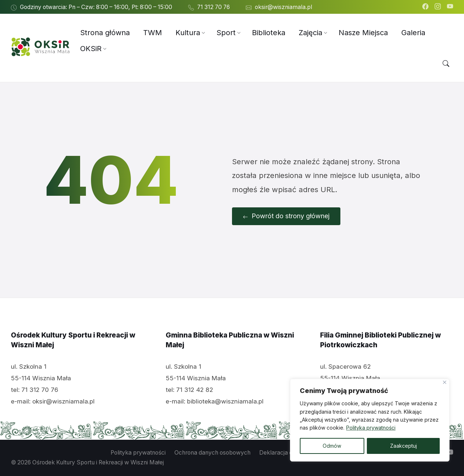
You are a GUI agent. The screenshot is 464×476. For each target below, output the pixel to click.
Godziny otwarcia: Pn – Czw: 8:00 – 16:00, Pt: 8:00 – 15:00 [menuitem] (96, 7)
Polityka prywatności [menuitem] (138, 453)
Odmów (332, 446)
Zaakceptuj (403, 446)
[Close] (445, 382)
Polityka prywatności (371, 428)
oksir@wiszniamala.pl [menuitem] (283, 7)
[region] (370, 420)
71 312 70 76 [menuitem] (214, 7)
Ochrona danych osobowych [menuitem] (212, 453)
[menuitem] (105, 33)
